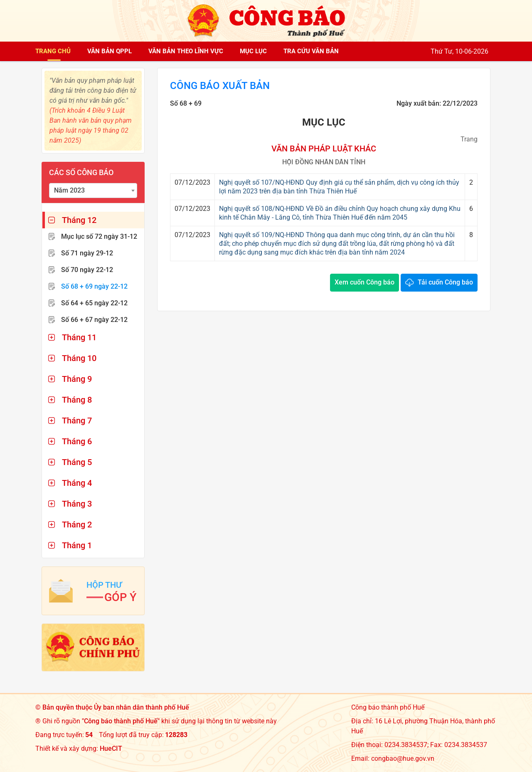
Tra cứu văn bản (311, 51)
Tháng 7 (77, 421)
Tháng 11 (79, 337)
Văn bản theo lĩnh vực (186, 51)
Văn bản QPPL (110, 51)
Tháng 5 (77, 462)
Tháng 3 (77, 504)
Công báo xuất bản (220, 86)
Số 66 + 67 (94, 320)
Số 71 (87, 253)
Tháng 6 (77, 441)
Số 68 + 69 (94, 286)
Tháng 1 (77, 545)
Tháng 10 (79, 358)
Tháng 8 (77, 400)
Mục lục (253, 51)
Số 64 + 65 (94, 303)
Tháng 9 (77, 379)
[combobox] (93, 191)
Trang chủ (53, 51)
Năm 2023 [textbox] (69, 190)
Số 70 (87, 270)
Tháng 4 (77, 483)
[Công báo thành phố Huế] (266, 20)
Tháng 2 (77, 525)
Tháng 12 (79, 220)
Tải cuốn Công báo (445, 282)
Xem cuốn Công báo (365, 282)
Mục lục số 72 (99, 236)
